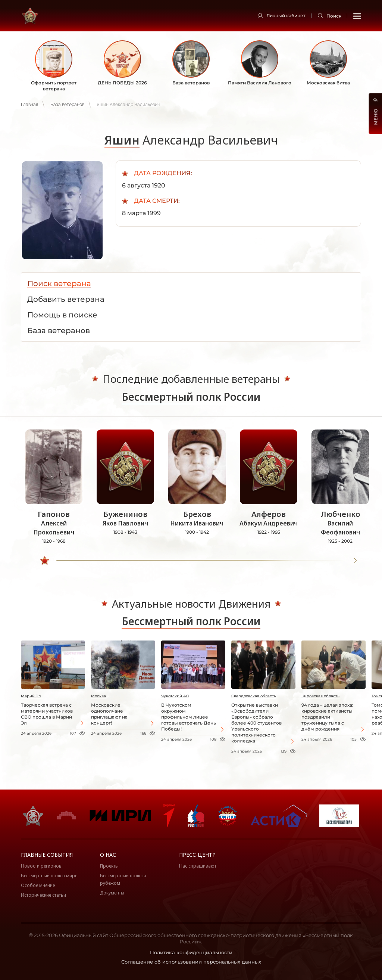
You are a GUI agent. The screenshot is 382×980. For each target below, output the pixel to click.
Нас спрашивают (198, 866)
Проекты (109, 866)
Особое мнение (38, 885)
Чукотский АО (175, 696)
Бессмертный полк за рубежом (123, 879)
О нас (108, 855)
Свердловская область (254, 696)
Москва (98, 696)
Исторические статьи (43, 895)
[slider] (45, 561)
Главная (29, 105)
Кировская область (320, 696)
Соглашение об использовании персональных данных (191, 962)
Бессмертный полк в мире (49, 876)
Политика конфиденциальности (191, 952)
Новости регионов (41, 866)
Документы (112, 893)
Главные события (47, 855)
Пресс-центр (197, 855)
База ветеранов (67, 105)
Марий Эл (31, 696)
